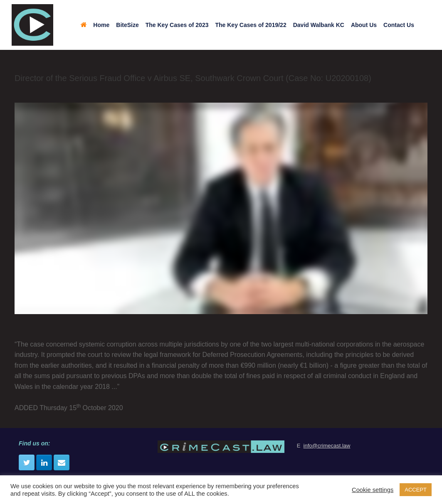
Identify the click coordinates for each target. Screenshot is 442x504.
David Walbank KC (319, 25)
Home (95, 25)
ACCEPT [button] (416, 490)
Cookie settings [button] (373, 490)
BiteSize (127, 25)
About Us (364, 25)
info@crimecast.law (327, 446)
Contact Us (399, 25)
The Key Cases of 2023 (177, 25)
